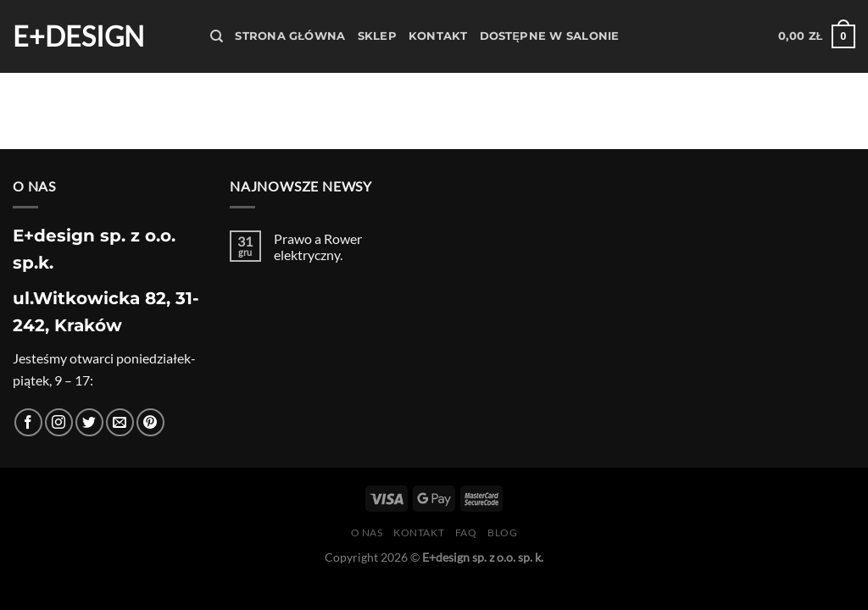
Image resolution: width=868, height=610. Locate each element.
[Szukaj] (217, 36)
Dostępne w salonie (550, 36)
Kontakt (438, 36)
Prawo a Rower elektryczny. (318, 247)
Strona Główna (290, 36)
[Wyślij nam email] (120, 422)
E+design (78, 36)
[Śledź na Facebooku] (28, 422)
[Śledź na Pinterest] (150, 422)
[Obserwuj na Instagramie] (59, 422)
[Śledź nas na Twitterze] (89, 422)
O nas (367, 532)
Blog (502, 532)
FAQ (466, 532)
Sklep (377, 36)
